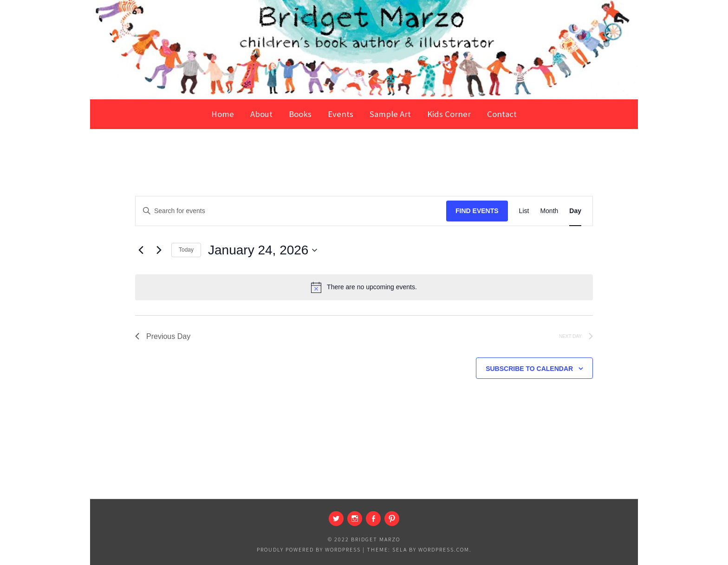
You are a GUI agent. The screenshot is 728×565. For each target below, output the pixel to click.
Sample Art (390, 114)
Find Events (477, 211)
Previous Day (163, 336)
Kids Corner (449, 114)
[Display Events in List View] (524, 211)
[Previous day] (141, 250)
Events (341, 114)
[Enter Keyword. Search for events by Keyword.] (291, 211)
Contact (502, 114)
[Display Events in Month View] (549, 211)
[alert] (364, 287)
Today (186, 250)
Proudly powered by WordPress (309, 549)
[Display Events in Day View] (575, 211)
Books (300, 114)
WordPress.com (444, 549)
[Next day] (159, 250)
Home (223, 114)
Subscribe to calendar (529, 369)
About (261, 114)
